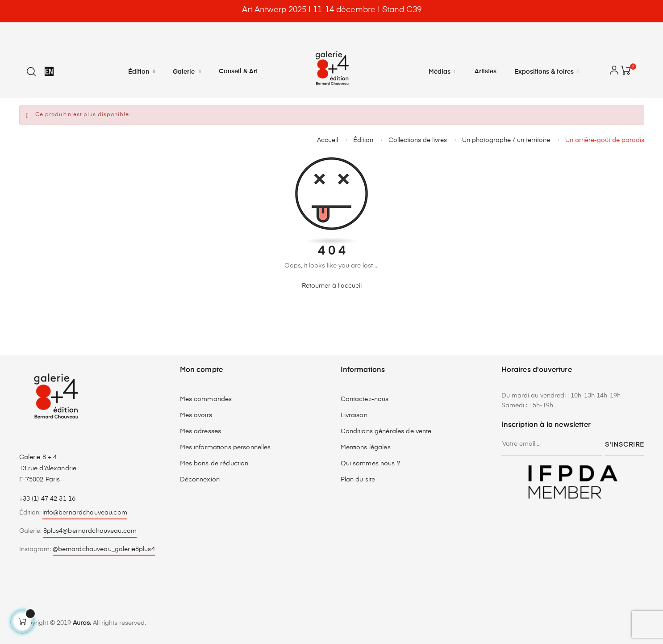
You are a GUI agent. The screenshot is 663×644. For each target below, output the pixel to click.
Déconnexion (200, 480)
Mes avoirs (196, 415)
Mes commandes (206, 399)
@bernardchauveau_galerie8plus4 (104, 549)
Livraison (354, 415)
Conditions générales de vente (386, 431)
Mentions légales (366, 447)
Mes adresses (201, 431)
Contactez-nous (365, 399)
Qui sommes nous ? (370, 464)
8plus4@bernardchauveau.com (90, 531)
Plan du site (358, 480)
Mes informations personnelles (225, 447)
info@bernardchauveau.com (85, 513)
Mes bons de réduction (214, 464)
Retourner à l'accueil (332, 286)
